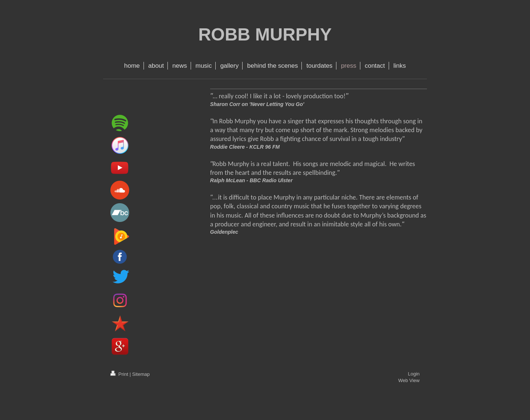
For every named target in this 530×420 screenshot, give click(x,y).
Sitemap (141, 374)
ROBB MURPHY (265, 34)
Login (414, 374)
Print (120, 374)
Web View (409, 380)
